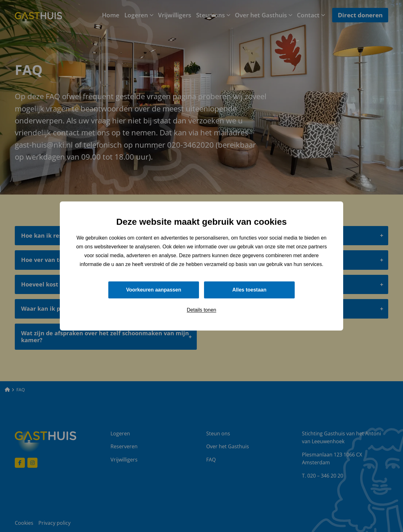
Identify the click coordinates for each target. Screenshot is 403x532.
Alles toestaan (249, 290)
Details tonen (201, 310)
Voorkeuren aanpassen (154, 290)
